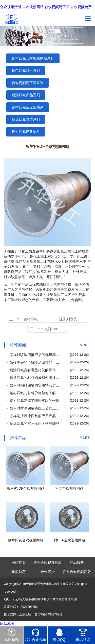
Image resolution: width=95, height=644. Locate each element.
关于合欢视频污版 (48, 563)
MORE (85, 345)
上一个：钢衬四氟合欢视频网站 (28, 319)
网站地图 (7, 624)
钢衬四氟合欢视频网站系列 (33, 58)
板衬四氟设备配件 (26, 132)
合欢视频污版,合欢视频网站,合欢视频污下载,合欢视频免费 (46, 7)
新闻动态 (18, 572)
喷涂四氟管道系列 (26, 119)
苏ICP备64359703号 (49, 614)
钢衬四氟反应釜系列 (28, 107)
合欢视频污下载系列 (28, 83)
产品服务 (77, 563)
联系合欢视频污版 (77, 572)
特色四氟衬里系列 (26, 71)
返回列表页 (68, 319)
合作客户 (48, 572)
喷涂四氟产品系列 (26, 95)
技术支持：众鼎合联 (17, 614)
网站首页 (18, 563)
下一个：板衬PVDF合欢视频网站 (49, 329)
